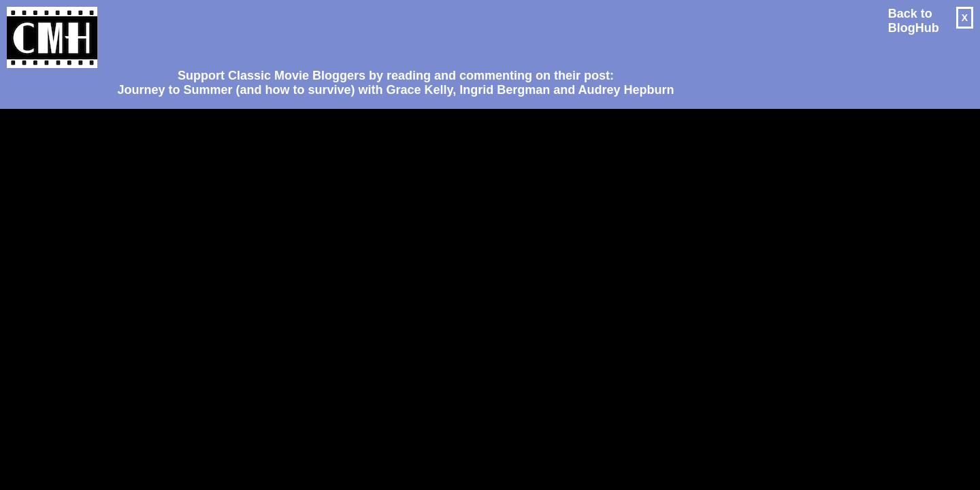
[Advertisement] (391, 31)
